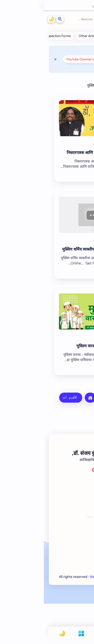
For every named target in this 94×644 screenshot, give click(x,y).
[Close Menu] (12, 59)
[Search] (16, 19)
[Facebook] (69, 511)
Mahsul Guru (62, 19)
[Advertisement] (47, 437)
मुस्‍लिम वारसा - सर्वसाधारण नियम (58, 346)
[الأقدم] (27, 398)
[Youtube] (81, 511)
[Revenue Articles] (74, 36)
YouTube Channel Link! (38, 59)
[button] (8, 19)
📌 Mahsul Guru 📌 (71, 66)
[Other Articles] (45, 36)
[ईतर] (55, 144)
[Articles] (69, 144)
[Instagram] (63, 511)
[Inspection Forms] (14, 36)
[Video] (71, 338)
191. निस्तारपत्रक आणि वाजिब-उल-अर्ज (53, 153)
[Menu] (37, 633)
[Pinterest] (50, 511)
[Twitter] (56, 511)
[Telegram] (75, 511)
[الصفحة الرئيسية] (46, 398)
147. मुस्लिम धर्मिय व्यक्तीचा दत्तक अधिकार (51, 249)
